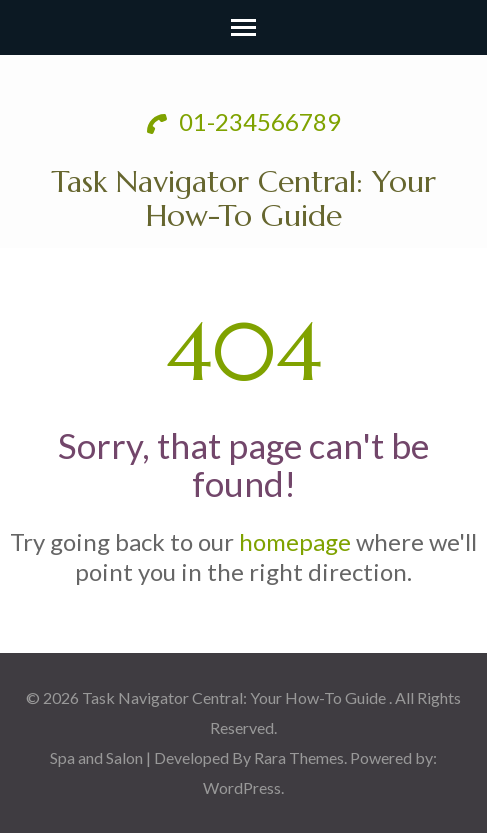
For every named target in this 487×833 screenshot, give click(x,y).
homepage (295, 541)
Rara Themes (299, 757)
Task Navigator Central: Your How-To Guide (243, 198)
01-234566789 (244, 121)
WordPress (242, 787)
